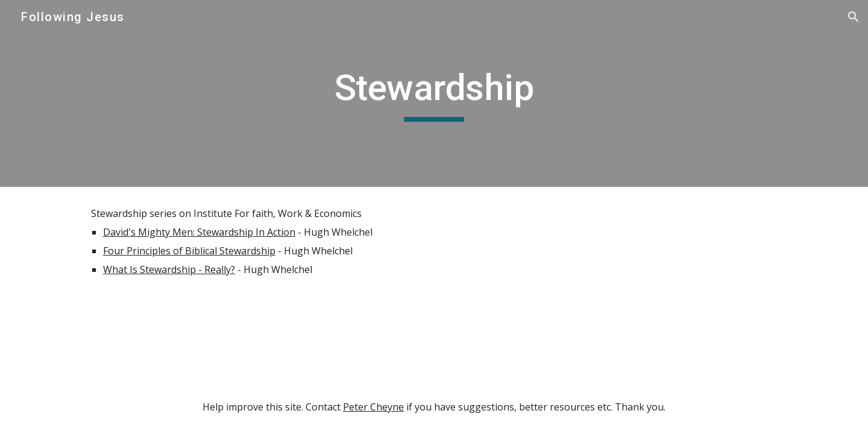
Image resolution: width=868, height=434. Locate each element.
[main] (434, 93)
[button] (854, 17)
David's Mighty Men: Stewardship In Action (199, 232)
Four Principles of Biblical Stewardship (189, 251)
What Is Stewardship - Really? (169, 269)
